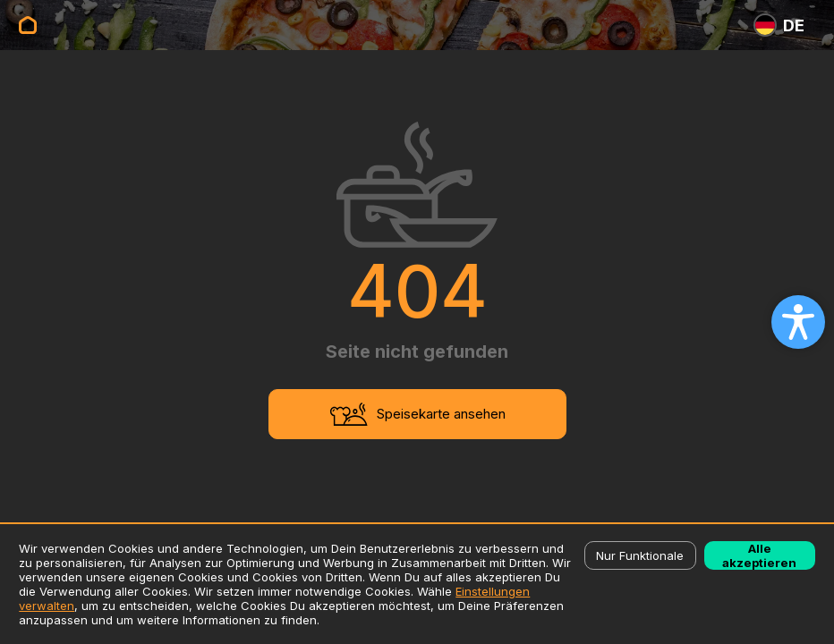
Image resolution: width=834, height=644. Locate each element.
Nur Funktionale (640, 555)
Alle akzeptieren (759, 555)
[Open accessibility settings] (798, 322)
